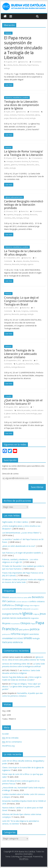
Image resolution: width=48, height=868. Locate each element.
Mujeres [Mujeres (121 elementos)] (6, 623)
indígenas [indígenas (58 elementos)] (36, 614)
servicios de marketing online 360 (16, 664)
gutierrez (14, 165)
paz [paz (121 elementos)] (21, 629)
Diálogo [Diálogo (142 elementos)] (19, 605)
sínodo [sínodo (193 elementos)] (28, 638)
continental (33, 311)
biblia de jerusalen (23, 410)
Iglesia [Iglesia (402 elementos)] (27, 613)
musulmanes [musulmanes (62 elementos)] (15, 624)
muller (6, 168)
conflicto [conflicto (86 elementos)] (33, 601)
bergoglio (18, 215)
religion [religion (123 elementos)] (25, 634)
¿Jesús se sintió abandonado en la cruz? (19, 546)
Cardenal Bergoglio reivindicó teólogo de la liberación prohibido (24, 205)
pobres (21, 118)
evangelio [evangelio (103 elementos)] (7, 614)
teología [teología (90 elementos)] (36, 638)
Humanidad (30, 115)
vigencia (30, 264)
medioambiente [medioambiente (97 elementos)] (23, 618)
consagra (10, 161)
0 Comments (36, 62)
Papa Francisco (33, 65)
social (26, 118)
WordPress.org (8, 746)
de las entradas (10, 738)
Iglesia (37, 115)
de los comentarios (12, 742)
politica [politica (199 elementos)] (35, 629)
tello (14, 218)
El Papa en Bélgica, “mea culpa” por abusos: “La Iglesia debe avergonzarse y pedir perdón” (21, 686)
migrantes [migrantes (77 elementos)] (35, 618)
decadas (26, 261)
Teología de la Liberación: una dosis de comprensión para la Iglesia (22, 105)
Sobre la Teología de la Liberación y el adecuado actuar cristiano (20, 354)
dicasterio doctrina (21, 161)
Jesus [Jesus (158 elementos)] (43, 614)
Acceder (6, 734)
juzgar (6, 118)
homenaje (22, 165)
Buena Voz (24, 62)
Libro (37, 165)
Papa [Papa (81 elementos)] (33, 624)
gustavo (7, 165)
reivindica (8, 218)
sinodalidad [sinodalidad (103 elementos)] (7, 638)
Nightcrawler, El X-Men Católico (15, 522)
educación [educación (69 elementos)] (27, 609)
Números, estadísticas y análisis (17, 98)
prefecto (7, 367)
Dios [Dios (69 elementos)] (13, 605)
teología (33, 118)
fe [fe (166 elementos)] (20, 614)
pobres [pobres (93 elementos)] (26, 629)
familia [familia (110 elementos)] (15, 614)
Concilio (8, 396)
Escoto (16, 65)
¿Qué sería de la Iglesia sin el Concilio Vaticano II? (23, 402)
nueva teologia (31, 414)
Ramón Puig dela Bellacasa (13, 677)
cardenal (26, 215)
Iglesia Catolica (11, 414)
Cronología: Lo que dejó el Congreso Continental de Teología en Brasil (21, 301)
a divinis (9, 65)
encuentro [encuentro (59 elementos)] (35, 609)
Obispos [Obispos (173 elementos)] (25, 623)
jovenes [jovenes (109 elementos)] (6, 618)
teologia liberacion (18, 367)
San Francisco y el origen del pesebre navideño (22, 553)
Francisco (21, 115)
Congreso (25, 311)
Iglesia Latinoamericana (14, 197)
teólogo (7, 68)
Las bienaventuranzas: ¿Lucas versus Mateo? (21, 533)
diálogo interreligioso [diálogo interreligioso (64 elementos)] (32, 605)
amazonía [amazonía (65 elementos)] (13, 597)
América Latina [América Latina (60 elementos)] (22, 597)
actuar (6, 115)
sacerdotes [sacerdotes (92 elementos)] (34, 634)
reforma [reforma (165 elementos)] (15, 634)
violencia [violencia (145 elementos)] (18, 642)
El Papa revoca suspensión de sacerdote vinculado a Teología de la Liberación (23, 48)
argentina (10, 215)
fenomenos (34, 261)
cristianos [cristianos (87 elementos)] (41, 601)
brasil (18, 311)
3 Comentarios (36, 158)
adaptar (19, 261)
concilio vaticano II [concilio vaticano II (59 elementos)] (22, 602)
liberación (23, 65)
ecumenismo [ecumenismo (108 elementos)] (16, 609)
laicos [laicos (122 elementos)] (13, 618)
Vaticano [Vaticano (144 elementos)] (7, 642)
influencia (8, 264)
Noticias (8, 33)
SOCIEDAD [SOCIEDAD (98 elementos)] (18, 638)
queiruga (23, 314)
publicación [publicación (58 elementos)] (6, 634)
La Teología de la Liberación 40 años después (23, 253)
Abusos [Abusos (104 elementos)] (6, 597)
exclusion (13, 115)
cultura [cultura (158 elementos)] (6, 605)
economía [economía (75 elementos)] (6, 609)
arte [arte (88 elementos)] (30, 597)
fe (30, 161)
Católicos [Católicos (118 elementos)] (11, 601)
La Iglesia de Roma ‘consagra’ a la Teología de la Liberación (24, 153)
